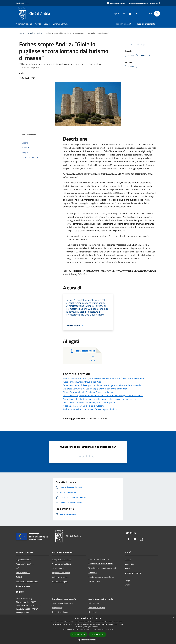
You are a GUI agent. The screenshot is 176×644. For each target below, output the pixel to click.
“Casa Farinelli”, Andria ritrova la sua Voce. (82, 382)
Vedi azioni (143, 45)
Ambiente (93, 572)
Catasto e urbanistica (61, 577)
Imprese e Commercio (61, 573)
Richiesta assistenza (61, 612)
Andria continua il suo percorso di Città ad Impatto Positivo (90, 409)
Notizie (39, 33)
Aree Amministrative (25, 564)
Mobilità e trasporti (60, 581)
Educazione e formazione (99, 559)
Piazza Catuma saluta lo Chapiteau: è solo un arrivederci (89, 392)
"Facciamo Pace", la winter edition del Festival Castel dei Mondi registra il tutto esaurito (103, 396)
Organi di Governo (24, 559)
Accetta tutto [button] (79, 634)
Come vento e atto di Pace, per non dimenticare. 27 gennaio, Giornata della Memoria (102, 385)
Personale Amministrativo (27, 581)
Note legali (93, 612)
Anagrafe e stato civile (62, 559)
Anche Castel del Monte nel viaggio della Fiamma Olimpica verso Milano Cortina (100, 399)
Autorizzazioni (94, 581)
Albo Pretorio (94, 603)
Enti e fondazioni (23, 573)
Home (22, 33)
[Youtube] (129, 14)
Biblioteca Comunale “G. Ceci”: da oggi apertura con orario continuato (95, 389)
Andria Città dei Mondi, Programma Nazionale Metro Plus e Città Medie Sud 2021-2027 (104, 378)
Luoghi (127, 580)
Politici (19, 577)
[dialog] (88, 629)
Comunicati (129, 564)
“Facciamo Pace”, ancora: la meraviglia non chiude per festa (90, 402)
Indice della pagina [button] (29, 135)
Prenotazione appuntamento (64, 599)
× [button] (173, 617)
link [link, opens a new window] (112, 629)
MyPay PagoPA (23, 612)
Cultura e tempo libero (62, 564)
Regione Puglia (22, 3)
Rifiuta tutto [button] (98, 634)
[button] (88, 640)
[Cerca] (157, 14)
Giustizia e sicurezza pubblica (101, 564)
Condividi (131, 45)
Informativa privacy (97, 608)
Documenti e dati (23, 586)
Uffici (18, 568)
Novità (30, 33)
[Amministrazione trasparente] (138, 3)
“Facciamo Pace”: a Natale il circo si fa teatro (83, 406)
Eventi (127, 585)
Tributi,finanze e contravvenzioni (102, 568)
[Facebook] (123, 14)
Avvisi (127, 568)
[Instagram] (135, 14)
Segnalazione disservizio (62, 603)
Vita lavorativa (58, 568)
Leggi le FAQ (57, 608)
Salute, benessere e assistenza (101, 577)
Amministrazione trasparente (101, 599)
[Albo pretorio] (154, 3)
